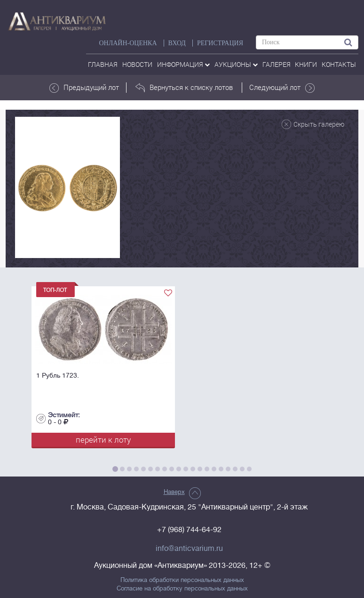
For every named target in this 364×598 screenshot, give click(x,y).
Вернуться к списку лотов (184, 88)
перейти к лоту (103, 440)
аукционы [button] (236, 64)
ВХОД (177, 43)
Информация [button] (183, 64)
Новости (137, 64)
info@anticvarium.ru (189, 549)
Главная (103, 64)
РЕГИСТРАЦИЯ (220, 43)
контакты (339, 64)
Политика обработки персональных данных (182, 580)
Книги (306, 64)
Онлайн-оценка (128, 43)
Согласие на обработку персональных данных (182, 589)
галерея (277, 64)
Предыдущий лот (84, 88)
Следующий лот (282, 88)
